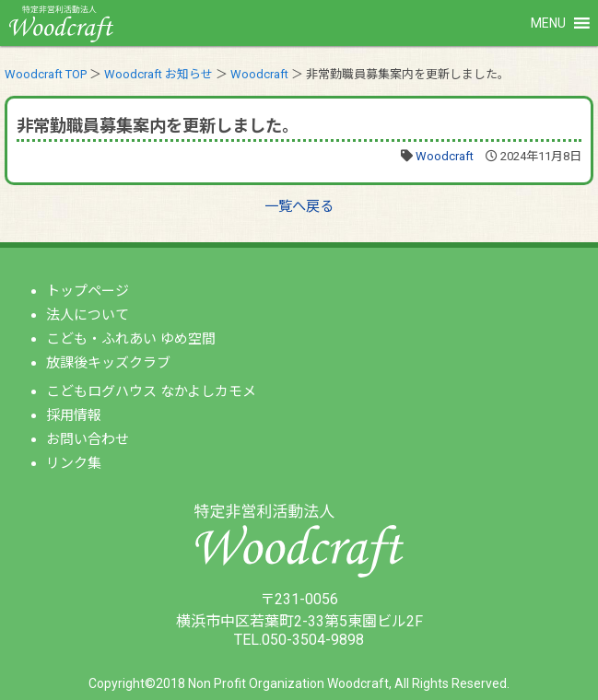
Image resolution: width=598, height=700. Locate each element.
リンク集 (74, 463)
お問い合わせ (88, 439)
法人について (88, 315)
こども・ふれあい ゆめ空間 (131, 339)
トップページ (88, 291)
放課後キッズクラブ (108, 363)
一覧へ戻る (299, 206)
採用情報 (74, 415)
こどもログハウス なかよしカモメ (151, 391)
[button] (548, 23)
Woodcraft (445, 156)
